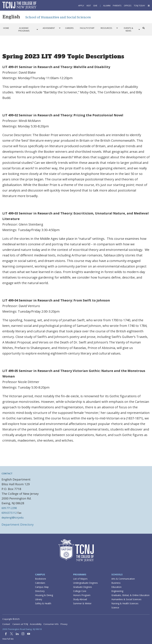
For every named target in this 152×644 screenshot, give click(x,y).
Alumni (107, 6)
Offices (128, 6)
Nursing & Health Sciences (125, 603)
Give (95, 6)
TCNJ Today (139, 6)
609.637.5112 (9, 513)
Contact (6, 624)
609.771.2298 (9, 508)
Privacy (64, 624)
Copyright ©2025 (11, 619)
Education (116, 587)
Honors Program (82, 595)
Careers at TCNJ (20, 624)
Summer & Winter (82, 603)
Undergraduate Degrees (85, 583)
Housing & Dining (44, 595)
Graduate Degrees (83, 587)
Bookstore (41, 579)
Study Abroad (80, 599)
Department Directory (18, 525)
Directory (40, 591)
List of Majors (80, 579)
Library (39, 599)
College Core (80, 591)
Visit (89, 6)
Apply (81, 6)
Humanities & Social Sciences (126, 599)
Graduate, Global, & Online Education (130, 595)
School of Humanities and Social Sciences (58, 17)
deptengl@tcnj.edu (13, 518)
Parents (117, 6)
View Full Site (8, 639)
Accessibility (36, 624)
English (11, 17)
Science (115, 608)
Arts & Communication (123, 579)
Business (116, 583)
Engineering (117, 591)
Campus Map (42, 587)
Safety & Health (43, 603)
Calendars (40, 583)
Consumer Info (51, 624)
